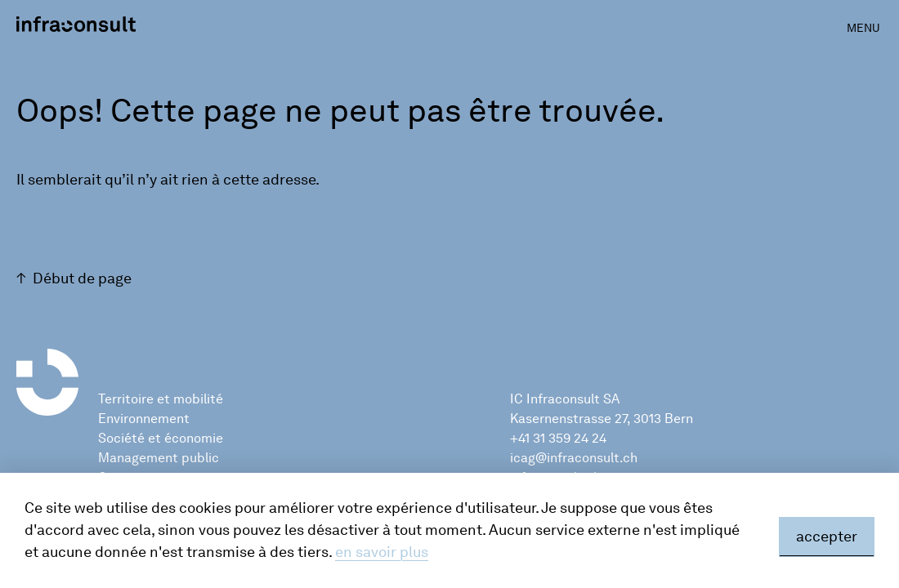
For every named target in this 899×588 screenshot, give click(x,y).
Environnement (144, 419)
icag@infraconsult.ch (574, 458)
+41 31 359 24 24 (558, 438)
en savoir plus (382, 552)
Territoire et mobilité (161, 399)
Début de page (82, 278)
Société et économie (161, 438)
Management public (159, 458)
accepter (827, 537)
